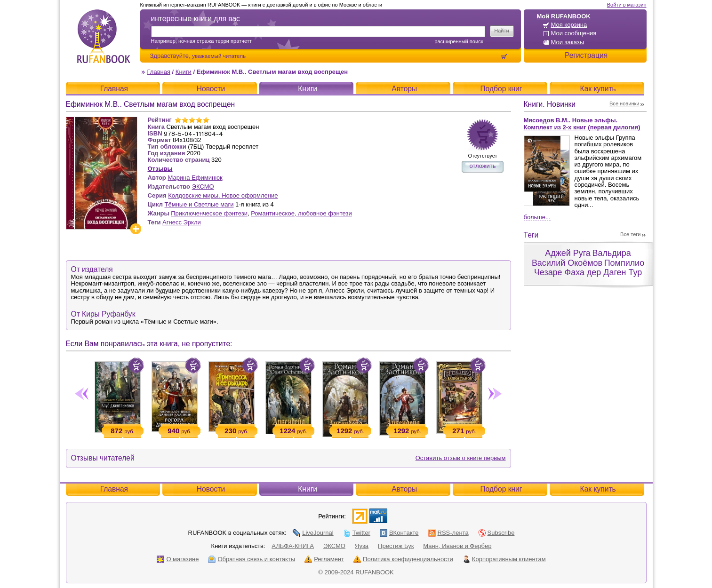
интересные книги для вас (196, 19)
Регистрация (586, 55)
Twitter (357, 533)
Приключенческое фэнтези (209, 213)
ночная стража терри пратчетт (215, 41)
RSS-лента (448, 533)
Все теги (630, 234)
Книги (184, 72)
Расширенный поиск (459, 41)
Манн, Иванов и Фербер (457, 546)
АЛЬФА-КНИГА (293, 546)
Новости (211, 89)
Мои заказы (568, 42)
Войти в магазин (627, 5)
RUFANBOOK (104, 36)
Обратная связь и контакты (252, 559)
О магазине (178, 559)
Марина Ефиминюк (195, 178)
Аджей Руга (568, 253)
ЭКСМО (203, 187)
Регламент (324, 559)
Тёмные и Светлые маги (199, 204)
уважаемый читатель (219, 56)
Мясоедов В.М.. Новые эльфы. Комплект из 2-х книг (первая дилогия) (582, 124)
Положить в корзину (136, 366)
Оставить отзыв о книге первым (461, 458)
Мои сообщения (574, 33)
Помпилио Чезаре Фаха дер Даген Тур (589, 268)
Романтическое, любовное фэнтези (301, 213)
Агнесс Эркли (182, 222)
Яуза (362, 546)
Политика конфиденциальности (403, 559)
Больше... (537, 217)
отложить (482, 166)
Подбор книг (501, 89)
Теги (531, 235)
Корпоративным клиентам (504, 559)
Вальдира (611, 253)
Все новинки (624, 103)
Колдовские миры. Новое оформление (223, 195)
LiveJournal (313, 533)
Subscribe (496, 533)
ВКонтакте (399, 533)
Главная (159, 72)
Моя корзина (569, 25)
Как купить (598, 89)
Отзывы (160, 169)
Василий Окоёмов (567, 263)
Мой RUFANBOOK (564, 16)
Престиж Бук (396, 546)
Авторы (404, 89)
